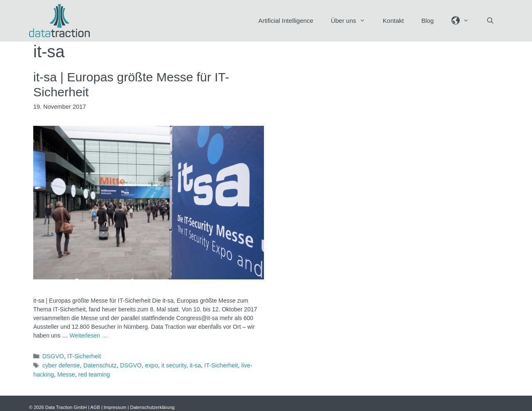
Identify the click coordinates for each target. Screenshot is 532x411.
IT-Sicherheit (84, 356)
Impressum (115, 407)
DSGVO (53, 356)
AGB (95, 407)
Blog (428, 21)
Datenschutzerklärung (152, 407)
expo (151, 365)
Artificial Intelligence (286, 21)
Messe (66, 374)
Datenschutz (100, 365)
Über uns (352, 21)
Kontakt (393, 21)
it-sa (195, 365)
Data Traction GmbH (66, 407)
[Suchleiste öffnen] (490, 21)
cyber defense (61, 365)
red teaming (94, 374)
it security (174, 365)
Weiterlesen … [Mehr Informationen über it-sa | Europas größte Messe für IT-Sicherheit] (89, 335)
